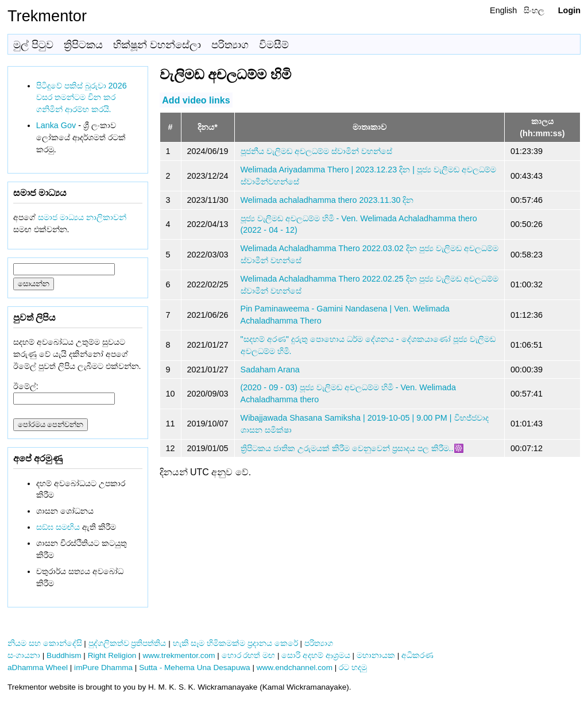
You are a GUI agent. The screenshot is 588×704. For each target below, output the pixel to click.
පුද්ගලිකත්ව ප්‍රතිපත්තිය (127, 643)
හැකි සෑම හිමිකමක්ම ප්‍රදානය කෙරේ (235, 643)
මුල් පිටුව (33, 45)
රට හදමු (353, 668)
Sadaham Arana (270, 370)
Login (569, 10)
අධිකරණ (417, 655)
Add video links (196, 100)
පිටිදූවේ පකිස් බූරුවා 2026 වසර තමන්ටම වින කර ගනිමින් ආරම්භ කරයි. (82, 98)
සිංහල (534, 10)
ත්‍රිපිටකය (83, 45)
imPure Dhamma (103, 668)
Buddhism (64, 655)
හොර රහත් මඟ (249, 655)
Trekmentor (47, 16)
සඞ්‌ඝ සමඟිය (58, 527)
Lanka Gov (56, 125)
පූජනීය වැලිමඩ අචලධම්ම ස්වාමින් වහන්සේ (316, 151)
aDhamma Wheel (38, 668)
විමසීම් (274, 45)
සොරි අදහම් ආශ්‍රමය (316, 655)
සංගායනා (24, 655)
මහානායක (376, 655)
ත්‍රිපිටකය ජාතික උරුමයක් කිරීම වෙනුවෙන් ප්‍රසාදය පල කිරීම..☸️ (352, 448)
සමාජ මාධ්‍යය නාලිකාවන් (82, 217)
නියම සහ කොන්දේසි (45, 643)
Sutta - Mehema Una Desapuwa (194, 668)
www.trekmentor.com (179, 655)
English (503, 10)
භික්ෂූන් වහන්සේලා (157, 45)
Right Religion (112, 655)
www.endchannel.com (295, 668)
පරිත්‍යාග (230, 45)
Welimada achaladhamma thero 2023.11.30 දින (327, 200)
